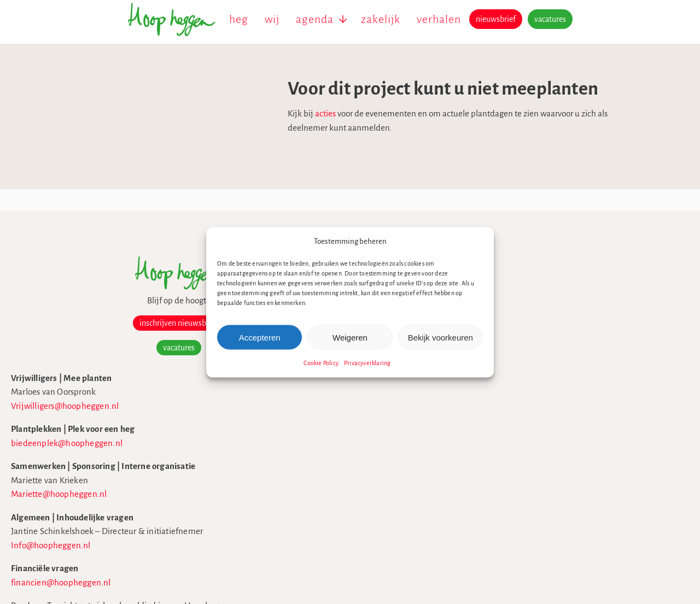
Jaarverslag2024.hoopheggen (523, 334)
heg (239, 19)
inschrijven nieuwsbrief (120, 323)
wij (272, 19)
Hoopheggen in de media (517, 306)
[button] (477, 241)
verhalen (439, 19)
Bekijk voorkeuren (441, 337)
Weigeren (350, 337)
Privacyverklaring (367, 363)
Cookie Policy (321, 363)
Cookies (484, 459)
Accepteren (260, 337)
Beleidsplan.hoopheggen (515, 320)
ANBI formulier (498, 348)
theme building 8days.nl (514, 502)
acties (278, 113)
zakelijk (381, 19)
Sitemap (486, 487)
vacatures (550, 19)
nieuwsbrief (496, 19)
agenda (315, 19)
